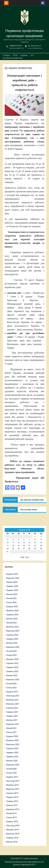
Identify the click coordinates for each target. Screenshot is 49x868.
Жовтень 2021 (12, 700)
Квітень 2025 (12, 594)
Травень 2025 (12, 590)
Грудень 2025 (12, 574)
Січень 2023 (11, 655)
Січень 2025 (11, 602)
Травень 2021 (12, 716)
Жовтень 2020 (12, 740)
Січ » (27, 557)
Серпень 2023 (12, 635)
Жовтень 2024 (12, 611)
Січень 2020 (11, 773)
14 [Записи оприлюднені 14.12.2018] (29, 543)
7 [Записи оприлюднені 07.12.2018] (29, 540)
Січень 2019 (11, 817)
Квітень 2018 (12, 842)
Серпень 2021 (12, 708)
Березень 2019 (13, 809)
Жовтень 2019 (12, 785)
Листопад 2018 (13, 826)
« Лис (22, 557)
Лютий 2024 (11, 623)
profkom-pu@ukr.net (16, 48)
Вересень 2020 (13, 744)
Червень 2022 (12, 667)
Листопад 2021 (13, 696)
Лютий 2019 (11, 813)
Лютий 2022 (11, 684)
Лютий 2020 (11, 769)
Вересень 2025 (13, 578)
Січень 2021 (11, 732)
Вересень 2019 (13, 789)
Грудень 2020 (12, 736)
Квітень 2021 (12, 720)
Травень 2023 (12, 639)
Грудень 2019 (12, 777)
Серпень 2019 (12, 793)
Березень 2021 (13, 724)
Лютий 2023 (11, 651)
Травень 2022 (12, 671)
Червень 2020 (12, 753)
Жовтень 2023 (12, 627)
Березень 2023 (13, 647)
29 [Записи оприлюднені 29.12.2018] (35, 549)
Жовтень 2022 (12, 659)
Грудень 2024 (12, 607)
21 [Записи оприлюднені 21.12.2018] (29, 546)
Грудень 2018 (12, 822)
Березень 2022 (13, 680)
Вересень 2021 (13, 704)
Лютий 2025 (11, 598)
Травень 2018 (12, 838)
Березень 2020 (13, 765)
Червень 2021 (12, 712)
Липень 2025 (12, 582)
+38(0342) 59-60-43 (15, 46)
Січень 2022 (11, 688)
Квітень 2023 (12, 643)
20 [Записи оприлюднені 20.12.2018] (24, 546)
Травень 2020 (12, 757)
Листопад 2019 (13, 781)
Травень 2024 (12, 615)
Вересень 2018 (13, 834)
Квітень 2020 (12, 761)
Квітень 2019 (12, 805)
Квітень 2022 (12, 675)
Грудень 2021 (12, 692)
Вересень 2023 (13, 631)
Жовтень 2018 (12, 830)
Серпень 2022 (12, 663)
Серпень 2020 (12, 749)
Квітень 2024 (12, 619)
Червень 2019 (12, 797)
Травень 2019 (12, 801)
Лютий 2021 (11, 728)
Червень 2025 (12, 586)
